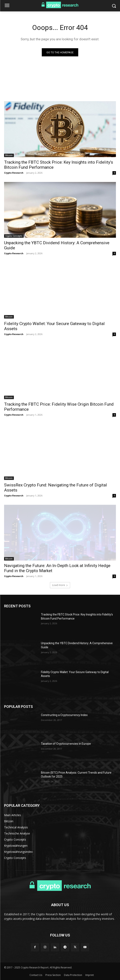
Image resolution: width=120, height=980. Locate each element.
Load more (60, 585)
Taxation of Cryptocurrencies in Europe (66, 744)
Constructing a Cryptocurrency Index (64, 715)
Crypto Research (14, 173)
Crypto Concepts (14, 236)
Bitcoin (9, 155)
